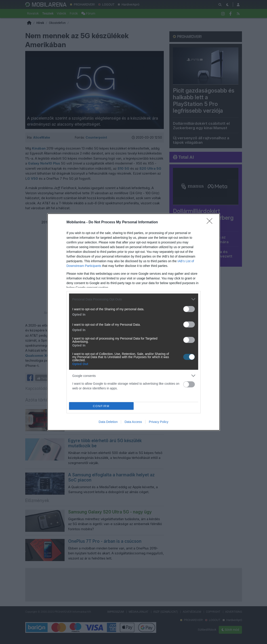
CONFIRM (101, 406)
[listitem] (134, 299)
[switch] (189, 309)
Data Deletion (108, 422)
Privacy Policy (159, 422)
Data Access (133, 422)
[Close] (211, 222)
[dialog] (134, 322)
